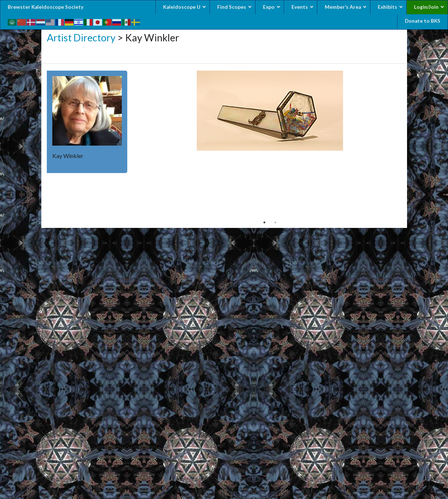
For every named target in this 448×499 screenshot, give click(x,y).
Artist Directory (81, 37)
